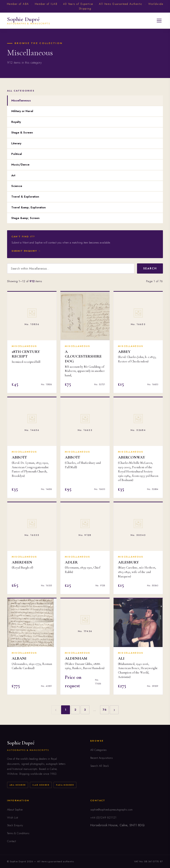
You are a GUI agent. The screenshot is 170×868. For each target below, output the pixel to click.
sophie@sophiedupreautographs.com (111, 810)
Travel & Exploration (25, 197)
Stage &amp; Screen (25, 218)
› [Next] (114, 710)
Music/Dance (20, 165)
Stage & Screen (22, 132)
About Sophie (15, 810)
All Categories (98, 750)
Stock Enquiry (15, 825)
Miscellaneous (21, 100)
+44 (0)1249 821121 (103, 818)
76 (105, 710)
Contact (12, 841)
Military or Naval (22, 111)
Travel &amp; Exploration (29, 207)
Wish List (13, 818)
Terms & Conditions (18, 833)
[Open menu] (159, 21)
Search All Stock (100, 766)
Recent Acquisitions (101, 758)
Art (13, 175)
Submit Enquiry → (26, 251)
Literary (16, 143)
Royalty (16, 122)
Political (17, 154)
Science (17, 186)
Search (150, 268)
